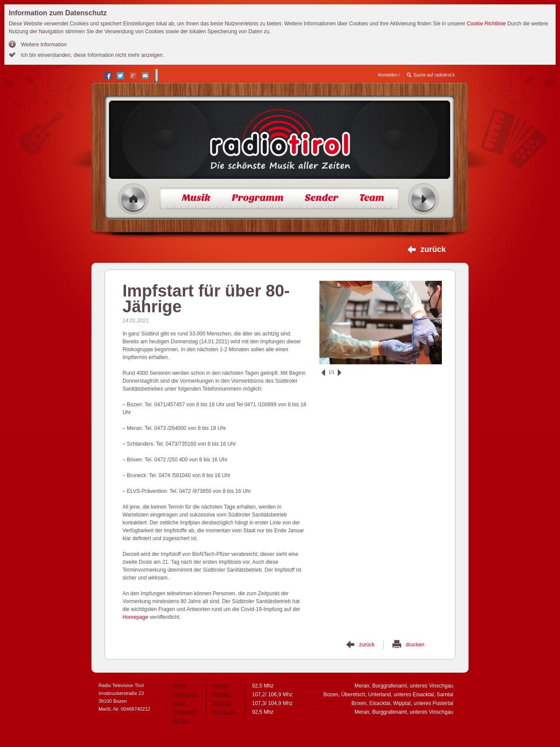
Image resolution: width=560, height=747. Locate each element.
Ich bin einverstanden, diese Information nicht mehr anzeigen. (92, 55)
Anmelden (388, 75)
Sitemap (222, 703)
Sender (181, 721)
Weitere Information (44, 45)
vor (339, 373)
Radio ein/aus (424, 199)
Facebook (224, 712)
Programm (185, 712)
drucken (415, 645)
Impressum (185, 695)
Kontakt (221, 695)
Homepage (135, 617)
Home (134, 199)
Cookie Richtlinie (486, 24)
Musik (179, 703)
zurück (433, 249)
